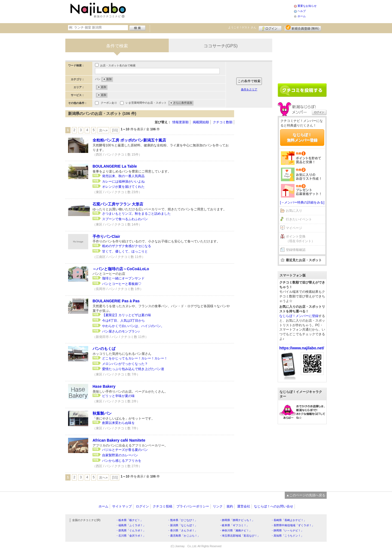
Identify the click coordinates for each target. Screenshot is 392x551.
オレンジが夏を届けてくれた (123, 187)
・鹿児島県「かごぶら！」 (184, 536)
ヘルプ (302, 11)
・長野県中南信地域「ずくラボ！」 (293, 525)
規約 (230, 506)
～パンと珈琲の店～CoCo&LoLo (121, 269)
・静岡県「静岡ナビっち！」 (237, 520)
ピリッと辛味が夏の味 (118, 396)
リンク (218, 506)
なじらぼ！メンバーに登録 (299, 316)
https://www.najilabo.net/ (302, 348)
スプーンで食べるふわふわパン (125, 219)
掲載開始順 (201, 122)
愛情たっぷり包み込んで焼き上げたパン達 (133, 369)
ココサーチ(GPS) (220, 46)
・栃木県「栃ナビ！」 (129, 520)
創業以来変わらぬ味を (118, 423)
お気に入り (294, 211)
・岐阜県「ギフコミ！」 (234, 525)
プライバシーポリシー (193, 506)
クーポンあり (109, 103)
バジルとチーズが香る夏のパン (125, 450)
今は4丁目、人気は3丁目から (123, 321)
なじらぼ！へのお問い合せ (274, 506)
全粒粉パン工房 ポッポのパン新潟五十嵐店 (129, 140)
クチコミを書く (302, 90)
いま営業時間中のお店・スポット (146, 103)
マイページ (294, 228)
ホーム (302, 16)
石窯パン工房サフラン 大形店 (118, 204)
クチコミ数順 (223, 122)
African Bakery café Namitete (119, 440)
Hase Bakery (104, 386)
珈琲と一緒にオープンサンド (123, 278)
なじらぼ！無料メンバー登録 (302, 137)
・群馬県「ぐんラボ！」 (131, 530)
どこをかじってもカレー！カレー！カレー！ (135, 358)
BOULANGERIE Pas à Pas (116, 301)
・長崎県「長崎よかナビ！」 (289, 520)
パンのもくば (104, 349)
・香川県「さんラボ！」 (182, 530)
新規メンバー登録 (303, 28)
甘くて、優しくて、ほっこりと (125, 251)
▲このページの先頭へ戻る (306, 495)
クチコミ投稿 (163, 506)
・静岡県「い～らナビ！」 (287, 530)
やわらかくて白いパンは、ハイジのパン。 (133, 326)
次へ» (103, 130)
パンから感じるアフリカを (122, 461)
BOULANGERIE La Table (115, 166)
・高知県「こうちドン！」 (287, 536)
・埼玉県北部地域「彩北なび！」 (240, 536)
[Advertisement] (211, 11)
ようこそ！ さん (242, 27)
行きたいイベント (299, 219)
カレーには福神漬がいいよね (123, 181)
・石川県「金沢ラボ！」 (131, 536)
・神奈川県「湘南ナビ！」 (235, 530)
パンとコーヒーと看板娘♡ (122, 284)
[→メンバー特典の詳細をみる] (302, 202)
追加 (109, 79)
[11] (115, 130)
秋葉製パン (102, 413)
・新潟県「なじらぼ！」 (182, 525)
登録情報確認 (296, 250)
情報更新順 (180, 122)
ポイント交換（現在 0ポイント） (300, 239)
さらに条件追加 (183, 103)
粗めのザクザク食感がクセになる (127, 246)
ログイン (270, 28)
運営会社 (244, 506)
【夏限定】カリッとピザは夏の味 (127, 315)
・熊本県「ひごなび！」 (182, 520)
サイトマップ (122, 506)
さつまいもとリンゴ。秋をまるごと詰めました (136, 214)
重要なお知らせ (307, 6)
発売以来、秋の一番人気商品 (123, 176)
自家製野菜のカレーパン (120, 455)
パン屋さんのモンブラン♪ (121, 331)
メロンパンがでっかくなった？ (125, 364)
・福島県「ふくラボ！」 (131, 525)
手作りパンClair (106, 236)
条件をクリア (249, 89)
